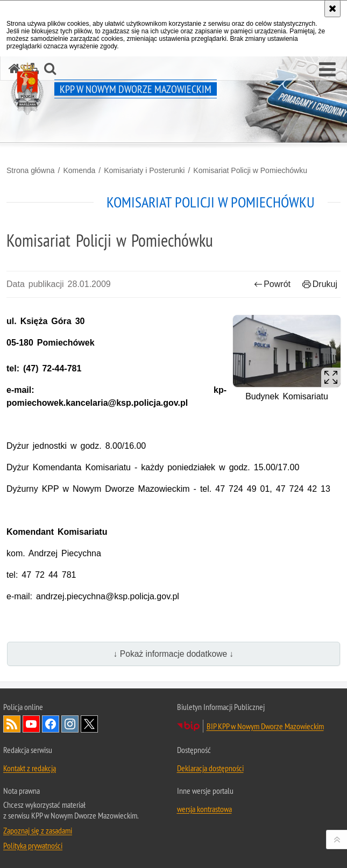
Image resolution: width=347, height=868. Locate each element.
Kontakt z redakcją (30, 768)
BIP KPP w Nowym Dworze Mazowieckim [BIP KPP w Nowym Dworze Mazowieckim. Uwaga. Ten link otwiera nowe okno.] (265, 726)
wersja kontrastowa (204, 809)
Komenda (79, 170)
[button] (327, 70)
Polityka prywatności (33, 845)
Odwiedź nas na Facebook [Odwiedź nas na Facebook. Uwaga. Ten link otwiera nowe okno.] (51, 724)
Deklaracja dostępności (210, 768)
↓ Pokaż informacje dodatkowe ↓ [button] (174, 654)
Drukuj (320, 284)
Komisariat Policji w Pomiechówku (250, 170)
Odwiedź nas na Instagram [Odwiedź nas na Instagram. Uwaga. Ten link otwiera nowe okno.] (70, 724)
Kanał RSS (12, 724)
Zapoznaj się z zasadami (38, 830)
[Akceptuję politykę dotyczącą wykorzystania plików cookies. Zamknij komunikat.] (332, 9)
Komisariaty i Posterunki (144, 170)
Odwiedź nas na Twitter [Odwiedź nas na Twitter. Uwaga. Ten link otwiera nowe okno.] (89, 724)
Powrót (272, 284)
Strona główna (31, 170)
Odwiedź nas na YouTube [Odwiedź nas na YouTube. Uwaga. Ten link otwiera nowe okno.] (31, 724)
